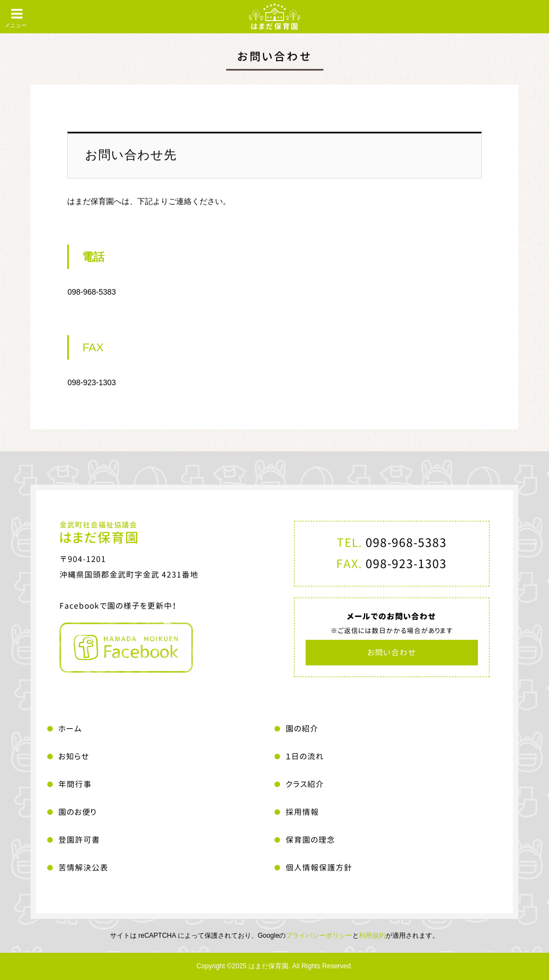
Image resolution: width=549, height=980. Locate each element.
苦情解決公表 (83, 867)
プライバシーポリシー (319, 936)
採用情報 (302, 812)
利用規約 (372, 936)
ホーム (70, 728)
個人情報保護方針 (319, 867)
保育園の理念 (310, 840)
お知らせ (74, 756)
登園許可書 (79, 840)
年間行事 (75, 784)
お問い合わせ (392, 652)
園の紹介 (302, 728)
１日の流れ (305, 756)
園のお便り (78, 812)
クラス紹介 (305, 784)
